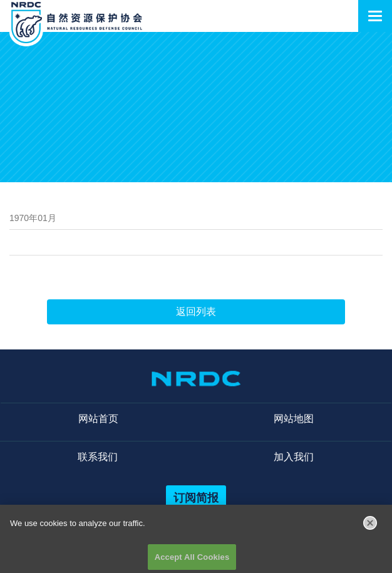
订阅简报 (196, 498)
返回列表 (196, 312)
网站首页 (98, 419)
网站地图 (294, 419)
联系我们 (98, 457)
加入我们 (294, 457)
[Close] (370, 526)
